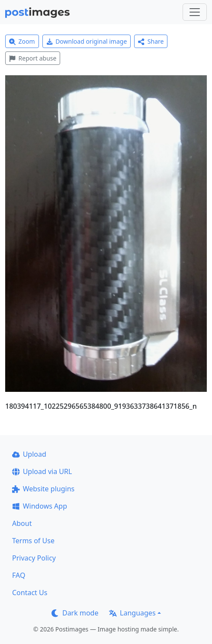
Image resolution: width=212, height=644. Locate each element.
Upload (29, 454)
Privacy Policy (34, 558)
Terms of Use (33, 541)
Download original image (87, 41)
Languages (132, 613)
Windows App (40, 506)
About (22, 523)
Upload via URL (42, 471)
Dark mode (75, 613)
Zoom (22, 41)
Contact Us (30, 593)
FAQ (19, 575)
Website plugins (43, 489)
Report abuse (33, 58)
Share (151, 41)
